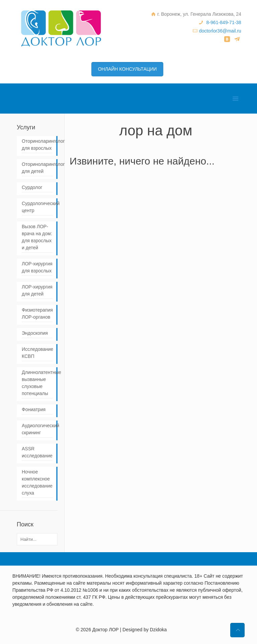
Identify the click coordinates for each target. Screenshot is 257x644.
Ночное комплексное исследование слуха (37, 482)
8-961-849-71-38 (224, 22)
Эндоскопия (35, 333)
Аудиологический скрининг (37, 429)
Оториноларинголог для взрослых (37, 145)
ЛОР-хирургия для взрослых (37, 267)
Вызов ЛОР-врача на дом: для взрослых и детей (37, 237)
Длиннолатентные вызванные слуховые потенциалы (37, 383)
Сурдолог (32, 187)
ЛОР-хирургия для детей (37, 290)
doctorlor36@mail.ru (220, 31)
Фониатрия (34, 409)
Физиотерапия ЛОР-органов (37, 313)
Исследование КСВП (37, 353)
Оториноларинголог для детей (37, 168)
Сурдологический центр (37, 207)
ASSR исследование (37, 452)
